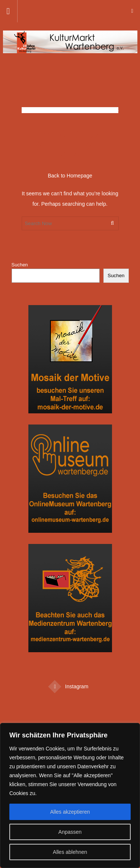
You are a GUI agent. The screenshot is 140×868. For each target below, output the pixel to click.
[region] (70, 795)
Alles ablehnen (70, 852)
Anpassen (70, 832)
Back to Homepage (70, 176)
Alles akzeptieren (70, 812)
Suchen (20, 265)
